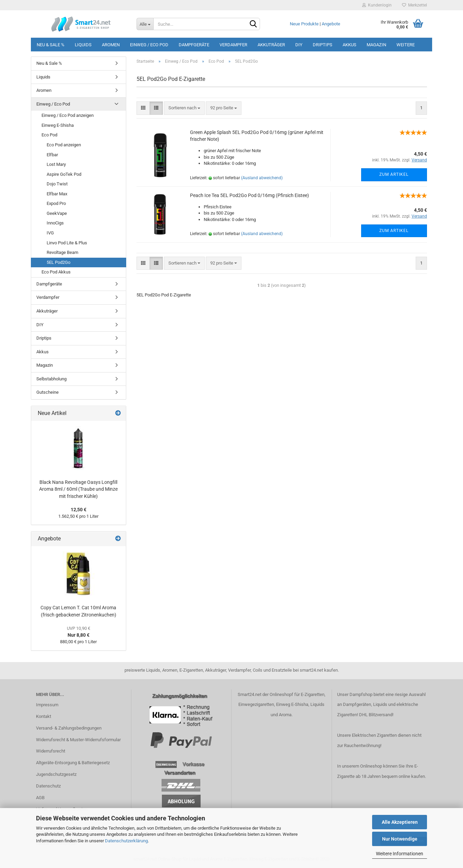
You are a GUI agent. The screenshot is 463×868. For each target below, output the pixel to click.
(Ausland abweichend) (262, 178)
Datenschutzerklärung (126, 841)
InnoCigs (55, 223)
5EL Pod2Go (58, 262)
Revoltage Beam (62, 252)
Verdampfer (233, 45)
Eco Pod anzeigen (64, 145)
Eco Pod (49, 135)
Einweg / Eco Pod (149, 45)
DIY (299, 45)
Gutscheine (48, 392)
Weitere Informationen (400, 854)
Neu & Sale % (51, 45)
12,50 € (79, 510)
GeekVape (57, 213)
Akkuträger (271, 45)
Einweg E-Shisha (58, 125)
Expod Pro (56, 203)
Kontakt (44, 716)
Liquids (83, 45)
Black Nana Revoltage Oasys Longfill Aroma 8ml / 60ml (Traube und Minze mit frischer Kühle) (78, 489)
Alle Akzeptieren (400, 822)
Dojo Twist (57, 184)
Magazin (376, 45)
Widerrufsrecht (51, 751)
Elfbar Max (57, 194)
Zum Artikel (394, 174)
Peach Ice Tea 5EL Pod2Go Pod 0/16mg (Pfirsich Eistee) (250, 195)
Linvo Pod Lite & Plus (67, 243)
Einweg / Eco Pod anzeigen (68, 115)
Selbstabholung (51, 379)
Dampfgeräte (194, 45)
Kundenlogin (377, 5)
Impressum (47, 705)
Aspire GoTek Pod (64, 174)
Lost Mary (56, 164)
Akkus (349, 45)
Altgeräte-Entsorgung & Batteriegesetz (73, 763)
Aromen (111, 45)
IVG (50, 233)
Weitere (406, 45)
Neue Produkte (304, 24)
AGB (40, 798)
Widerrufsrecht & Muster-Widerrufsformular (78, 740)
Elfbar (52, 155)
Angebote (331, 24)
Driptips (323, 45)
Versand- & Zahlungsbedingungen (69, 728)
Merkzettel (414, 5)
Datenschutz (48, 786)
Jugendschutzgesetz (56, 774)
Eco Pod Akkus (56, 272)
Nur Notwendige (400, 839)
